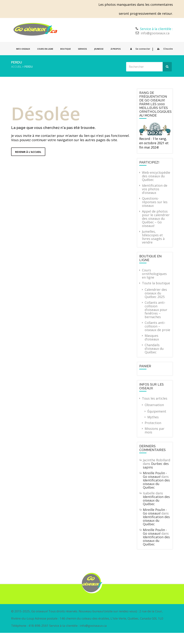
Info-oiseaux (23, 49)
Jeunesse (99, 49)
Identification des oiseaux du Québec (156, 484)
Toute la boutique (156, 283)
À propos (116, 49)
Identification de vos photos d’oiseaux (155, 189)
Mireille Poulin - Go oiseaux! (155, 475)
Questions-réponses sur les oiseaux (155, 202)
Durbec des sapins (156, 465)
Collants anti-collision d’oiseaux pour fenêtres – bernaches (156, 310)
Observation (154, 405)
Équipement (157, 411)
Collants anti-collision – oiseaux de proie (157, 326)
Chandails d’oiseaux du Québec (154, 349)
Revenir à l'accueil (28, 152)
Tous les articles (155, 398)
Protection (153, 423)
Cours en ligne (45, 49)
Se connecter (139, 49)
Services (82, 49)
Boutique (66, 49)
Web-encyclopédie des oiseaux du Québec (156, 176)
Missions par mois (155, 430)
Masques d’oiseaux (152, 337)
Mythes (153, 417)
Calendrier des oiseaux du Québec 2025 (156, 293)
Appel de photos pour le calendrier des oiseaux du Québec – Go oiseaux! (156, 219)
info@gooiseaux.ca (155, 33)
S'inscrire (164, 49)
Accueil (16, 67)
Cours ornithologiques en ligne (154, 274)
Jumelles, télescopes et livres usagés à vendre (153, 237)
